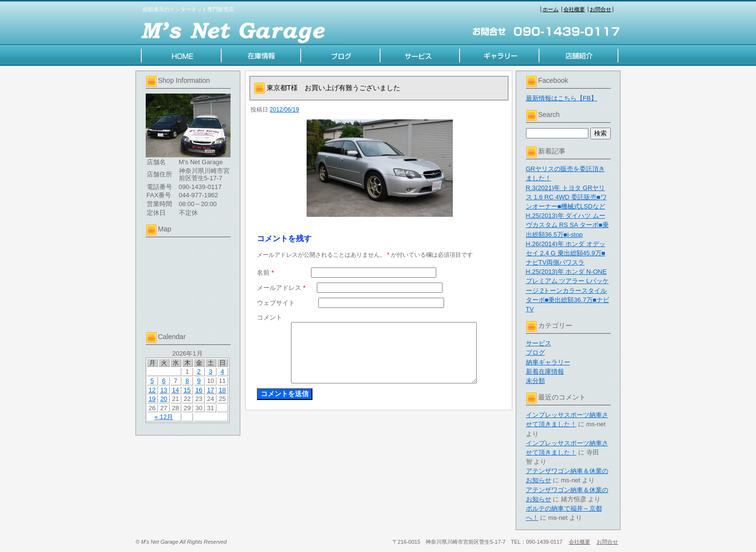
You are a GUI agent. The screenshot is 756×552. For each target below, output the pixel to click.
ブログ (535, 352)
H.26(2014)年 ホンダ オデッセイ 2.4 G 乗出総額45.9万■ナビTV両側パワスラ (566, 253)
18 (222, 390)
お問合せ (601, 9)
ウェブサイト (276, 303)
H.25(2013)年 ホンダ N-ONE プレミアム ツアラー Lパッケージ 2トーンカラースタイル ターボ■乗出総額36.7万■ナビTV (568, 290)
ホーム (551, 9)
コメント (270, 317)
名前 (265, 273)
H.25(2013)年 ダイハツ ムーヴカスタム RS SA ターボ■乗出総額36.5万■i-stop (567, 225)
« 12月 (164, 417)
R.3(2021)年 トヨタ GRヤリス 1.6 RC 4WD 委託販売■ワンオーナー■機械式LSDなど (566, 197)
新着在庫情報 (545, 371)
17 (211, 390)
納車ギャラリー (548, 362)
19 (152, 399)
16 (199, 390)
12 (152, 390)
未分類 (535, 381)
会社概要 (574, 9)
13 (164, 390)
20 (164, 399)
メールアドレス (281, 288)
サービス (539, 343)
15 (187, 390)
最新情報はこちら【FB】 (562, 98)
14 (175, 390)
